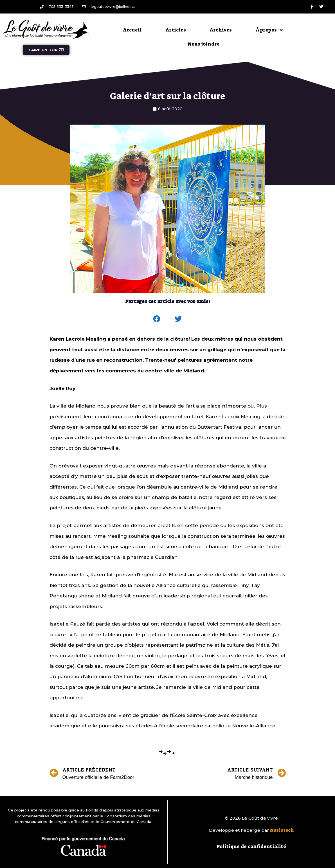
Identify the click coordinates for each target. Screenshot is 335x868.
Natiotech (282, 830)
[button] (157, 319)
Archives (221, 30)
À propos (269, 30)
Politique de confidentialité (251, 846)
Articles (176, 30)
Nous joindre (204, 44)
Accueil (132, 30)
